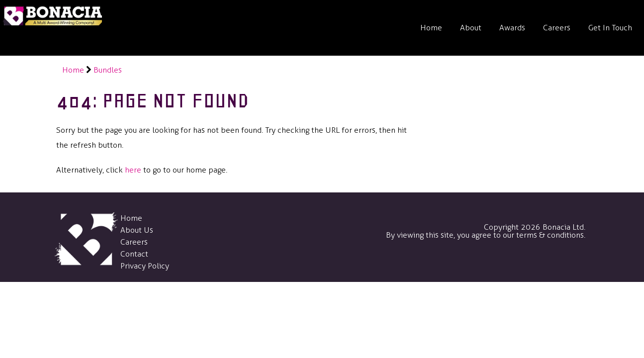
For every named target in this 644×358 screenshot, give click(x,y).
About (471, 28)
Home (431, 28)
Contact (134, 254)
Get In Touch (610, 28)
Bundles (108, 70)
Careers (557, 28)
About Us (137, 230)
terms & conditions (550, 235)
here (133, 170)
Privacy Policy (145, 266)
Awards (512, 28)
